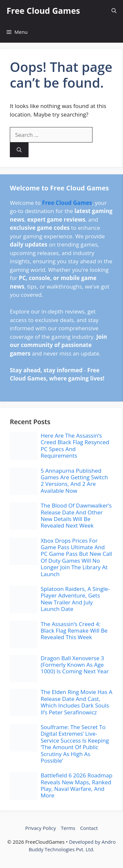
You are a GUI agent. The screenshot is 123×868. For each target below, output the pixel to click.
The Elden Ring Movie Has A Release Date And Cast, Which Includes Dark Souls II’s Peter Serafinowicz (77, 702)
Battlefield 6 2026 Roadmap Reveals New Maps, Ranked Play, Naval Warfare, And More (77, 785)
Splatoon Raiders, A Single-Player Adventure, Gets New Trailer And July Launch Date (75, 599)
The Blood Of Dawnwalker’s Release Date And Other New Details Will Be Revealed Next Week (76, 515)
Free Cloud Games (43, 11)
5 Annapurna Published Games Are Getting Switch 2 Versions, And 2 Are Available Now (74, 481)
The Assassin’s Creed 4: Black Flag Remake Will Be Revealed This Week (74, 631)
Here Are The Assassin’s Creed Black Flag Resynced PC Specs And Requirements (75, 445)
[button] (114, 11)
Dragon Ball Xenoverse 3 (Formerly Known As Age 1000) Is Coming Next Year (75, 665)
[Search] (19, 150)
